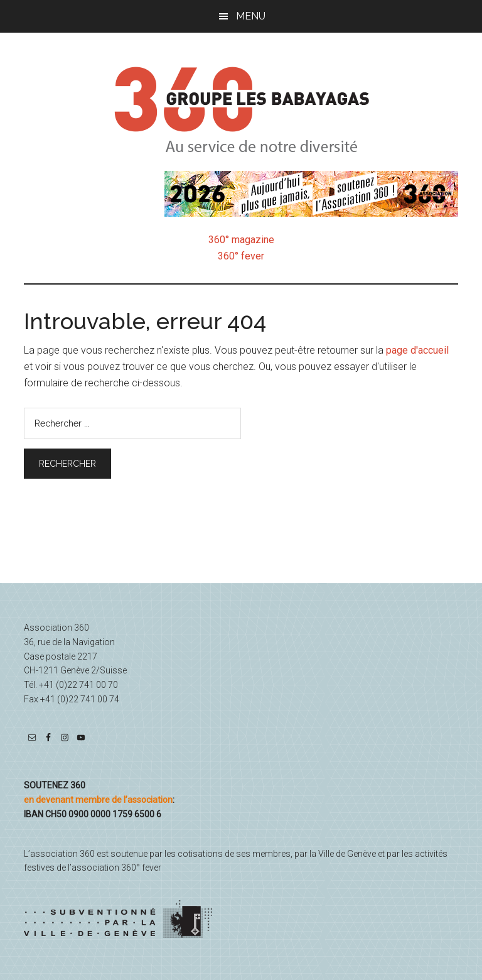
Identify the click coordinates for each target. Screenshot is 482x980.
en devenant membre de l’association (98, 800)
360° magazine (241, 240)
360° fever (241, 256)
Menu (251, 16)
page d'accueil (417, 350)
